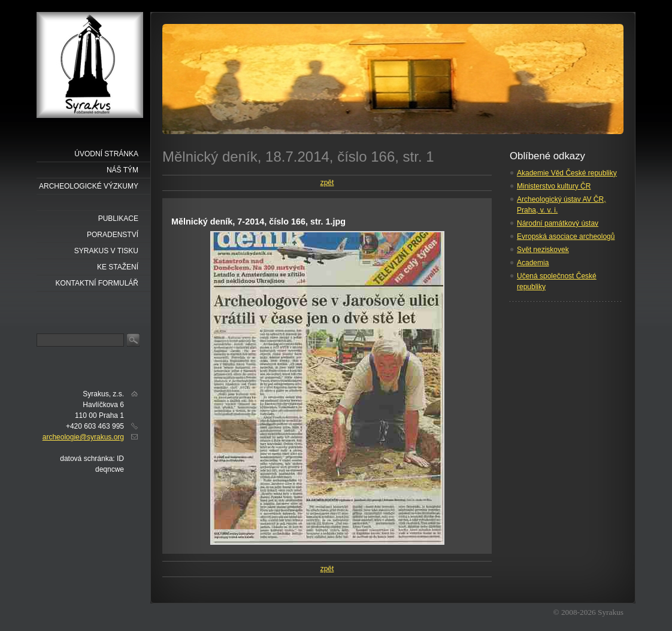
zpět (327, 183)
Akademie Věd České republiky (567, 173)
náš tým (122, 170)
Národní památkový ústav (558, 223)
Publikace (118, 219)
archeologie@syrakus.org (83, 437)
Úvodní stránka (106, 154)
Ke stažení (118, 267)
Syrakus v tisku (106, 251)
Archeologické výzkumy (89, 186)
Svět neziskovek (543, 250)
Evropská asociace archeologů (566, 236)
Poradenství (113, 235)
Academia (533, 263)
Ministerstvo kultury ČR (554, 186)
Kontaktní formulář (97, 283)
